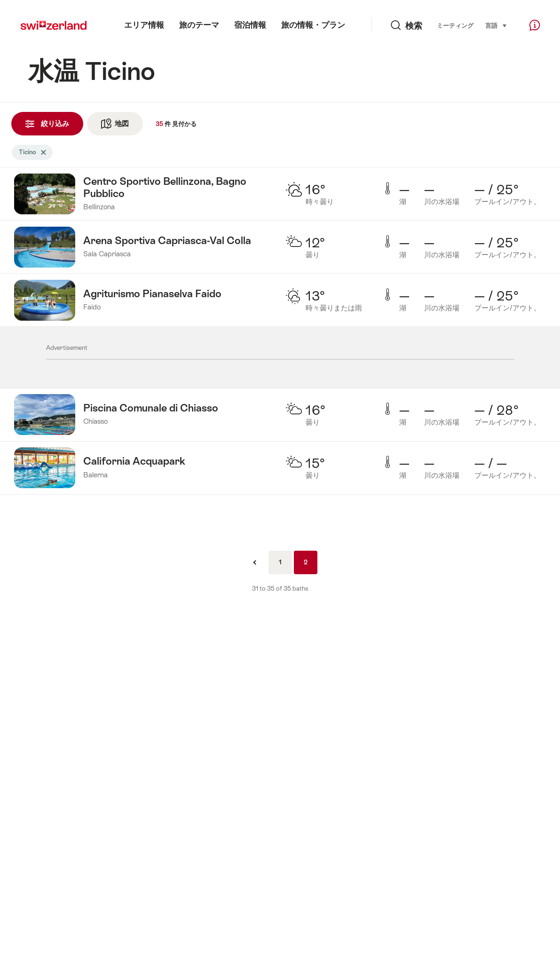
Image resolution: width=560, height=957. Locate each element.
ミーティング (455, 26)
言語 (496, 25)
